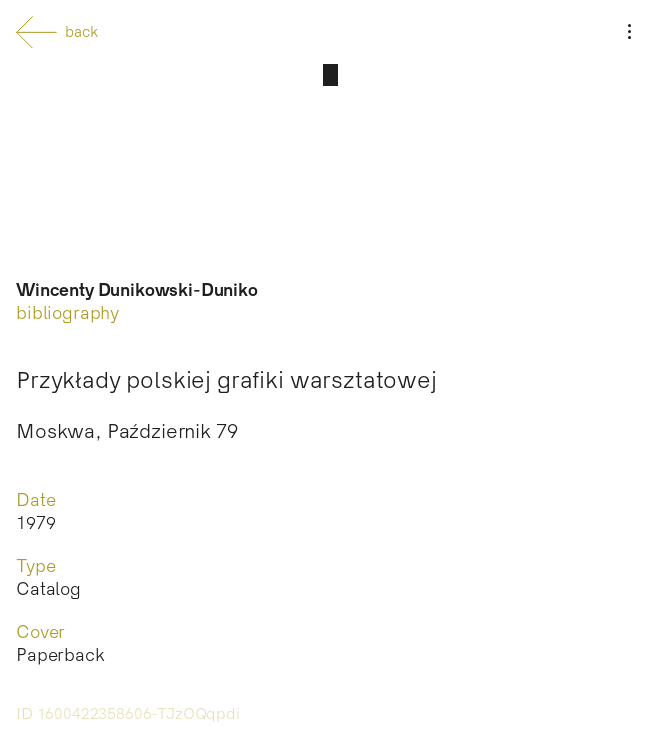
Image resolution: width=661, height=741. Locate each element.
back (57, 32)
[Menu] (629, 32)
